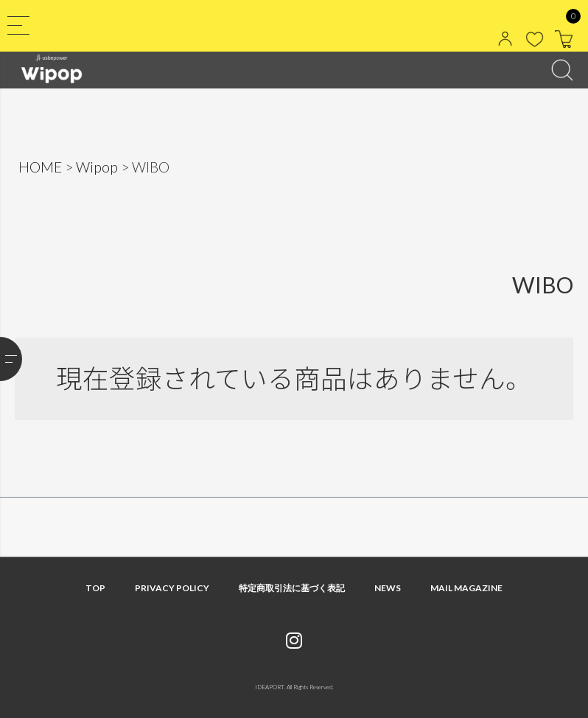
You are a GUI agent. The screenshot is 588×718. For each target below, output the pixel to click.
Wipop (97, 167)
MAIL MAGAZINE (466, 588)
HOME (40, 167)
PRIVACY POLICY (172, 588)
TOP (95, 588)
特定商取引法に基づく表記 (292, 588)
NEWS (388, 588)
